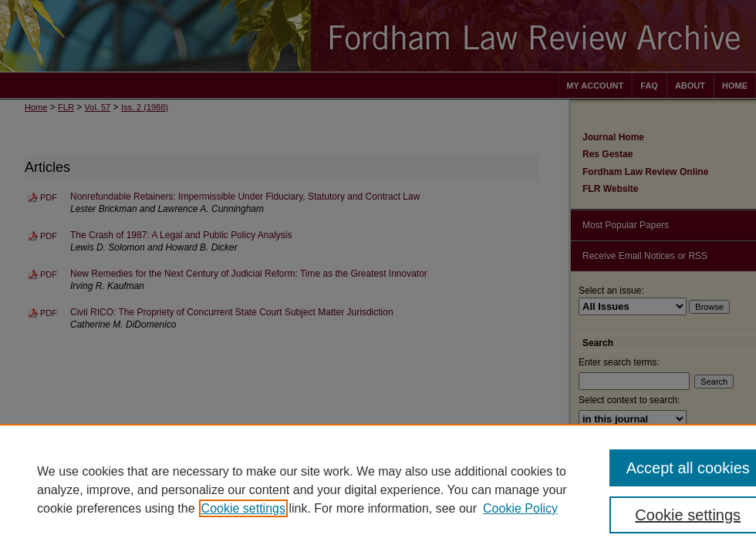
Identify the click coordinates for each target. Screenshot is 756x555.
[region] (378, 489)
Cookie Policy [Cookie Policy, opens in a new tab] (520, 508)
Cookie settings (243, 508)
